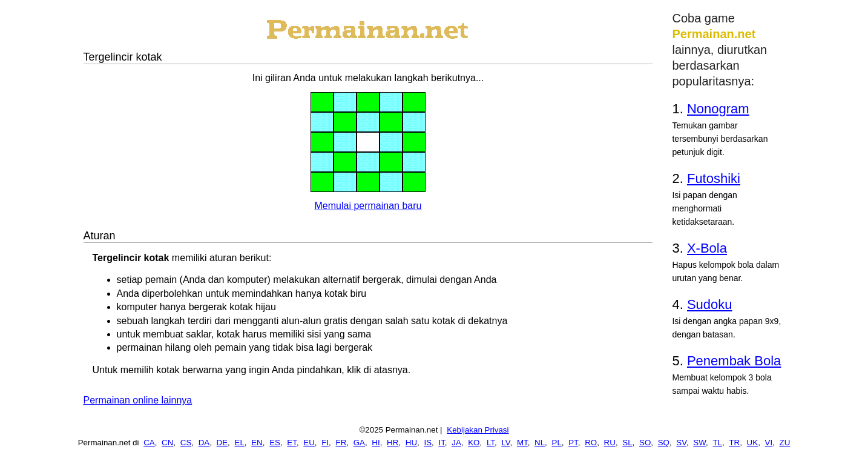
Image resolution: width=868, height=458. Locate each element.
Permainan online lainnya (138, 400)
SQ (664, 443)
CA (149, 443)
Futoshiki (714, 178)
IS (428, 443)
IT (441, 443)
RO (591, 443)
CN (167, 443)
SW (699, 443)
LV (505, 443)
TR (734, 443)
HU (411, 443)
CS (186, 443)
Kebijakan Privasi (478, 430)
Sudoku (710, 304)
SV (681, 443)
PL (557, 443)
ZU (785, 443)
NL (540, 443)
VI (769, 443)
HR (393, 443)
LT (491, 443)
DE (222, 443)
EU (309, 443)
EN (257, 443)
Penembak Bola (734, 361)
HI (376, 443)
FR (341, 443)
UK (753, 443)
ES (275, 443)
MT (522, 443)
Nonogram (718, 109)
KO (474, 443)
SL (627, 443)
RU (610, 443)
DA (204, 443)
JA (456, 443)
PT (573, 443)
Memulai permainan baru (368, 206)
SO (645, 443)
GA (359, 443)
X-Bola (707, 248)
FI (325, 443)
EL (240, 443)
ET (292, 443)
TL (717, 443)
